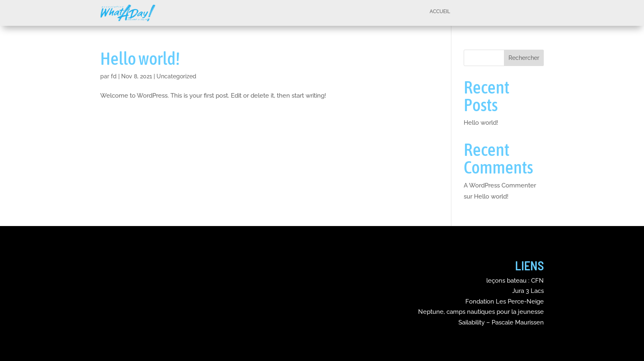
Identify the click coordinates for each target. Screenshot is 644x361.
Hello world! (140, 58)
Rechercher (524, 58)
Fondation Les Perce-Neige (505, 302)
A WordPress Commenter (500, 185)
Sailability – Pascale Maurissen (501, 322)
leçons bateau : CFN (515, 281)
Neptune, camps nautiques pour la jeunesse (481, 312)
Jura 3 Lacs (528, 291)
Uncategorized (176, 76)
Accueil (440, 12)
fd (114, 76)
